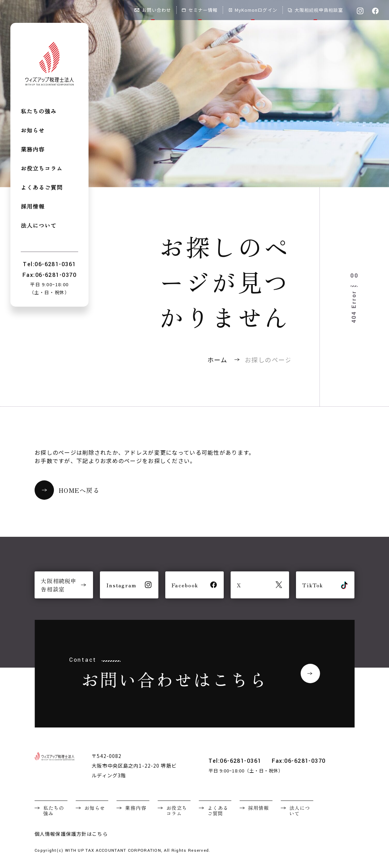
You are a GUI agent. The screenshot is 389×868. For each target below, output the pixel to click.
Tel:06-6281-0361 (235, 761)
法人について (39, 226)
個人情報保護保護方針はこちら (71, 834)
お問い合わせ (153, 10)
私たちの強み (39, 112)
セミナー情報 (200, 10)
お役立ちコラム (42, 169)
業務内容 (33, 150)
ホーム (217, 360)
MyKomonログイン (253, 10)
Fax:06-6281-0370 (299, 761)
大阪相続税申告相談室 (316, 10)
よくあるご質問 (42, 188)
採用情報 (33, 207)
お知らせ (33, 131)
